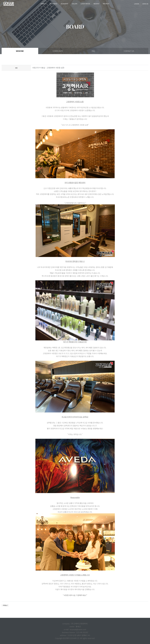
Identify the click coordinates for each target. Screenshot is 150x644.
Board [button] (96, 4)
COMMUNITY (58, 51)
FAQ (93, 51)
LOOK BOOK (85, 4)
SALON (75, 4)
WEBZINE (20, 51)
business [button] (53, 4)
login (137, 4)
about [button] (43, 4)
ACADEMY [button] (65, 4)
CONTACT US (129, 51)
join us (145, 4)
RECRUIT (106, 4)
